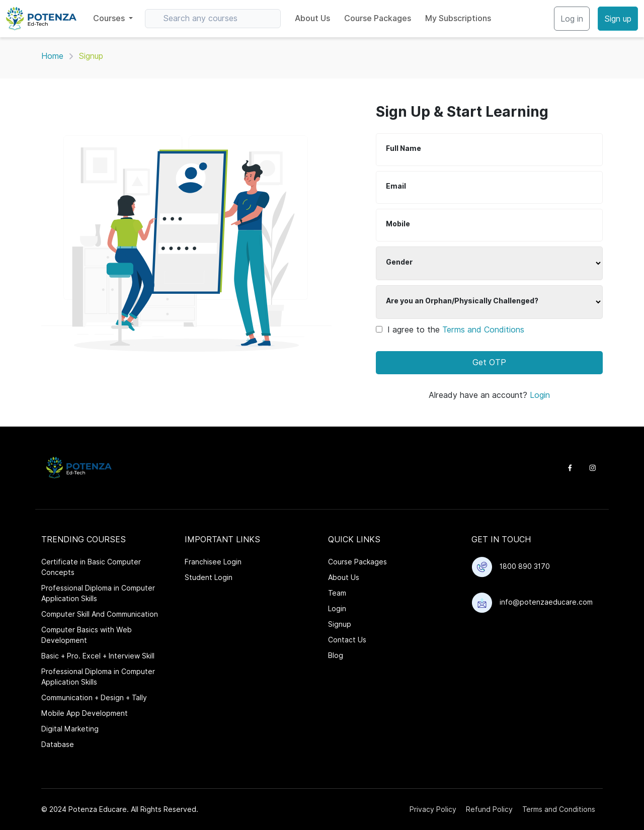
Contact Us (347, 640)
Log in (572, 19)
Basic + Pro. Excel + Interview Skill (98, 656)
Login (540, 395)
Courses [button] (110, 18)
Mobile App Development (85, 713)
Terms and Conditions (483, 330)
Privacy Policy (433, 809)
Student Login (209, 577)
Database (58, 744)
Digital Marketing (70, 729)
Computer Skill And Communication (100, 614)
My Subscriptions (458, 18)
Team (337, 593)
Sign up (618, 19)
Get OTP (489, 362)
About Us (312, 18)
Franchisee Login (213, 562)
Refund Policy (489, 809)
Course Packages (378, 18)
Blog (336, 655)
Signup (340, 624)
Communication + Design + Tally (94, 698)
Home (52, 56)
